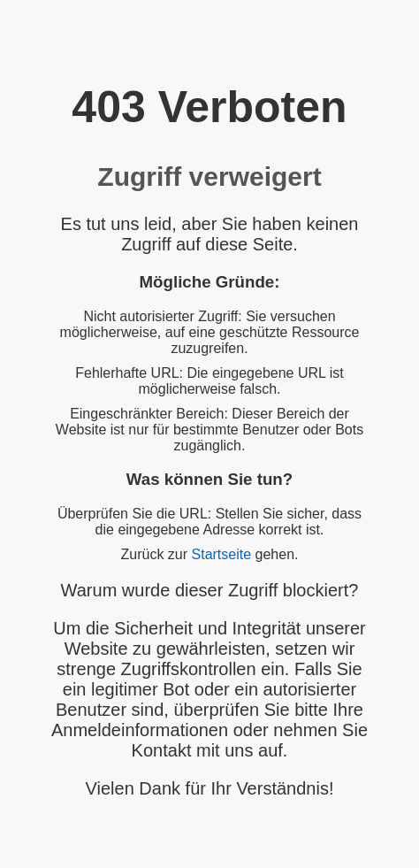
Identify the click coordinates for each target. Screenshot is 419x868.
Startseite (222, 554)
